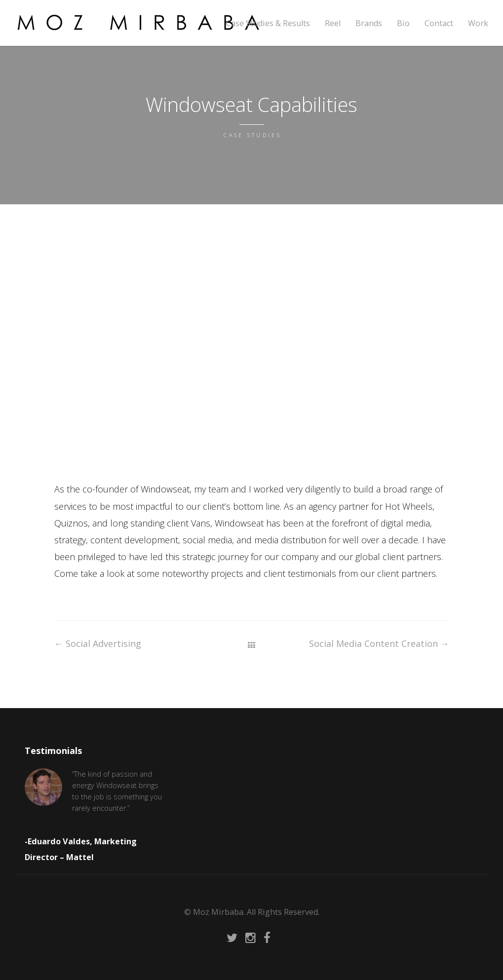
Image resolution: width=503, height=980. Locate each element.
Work (478, 23)
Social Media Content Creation (379, 643)
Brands (369, 23)
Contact (439, 23)
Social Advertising (98, 643)
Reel (333, 23)
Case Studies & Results (268, 23)
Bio (403, 23)
